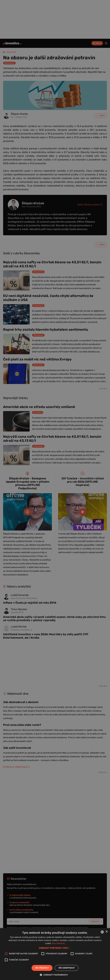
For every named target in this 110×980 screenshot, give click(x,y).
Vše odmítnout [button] (67, 968)
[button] (55, 948)
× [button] (107, 932)
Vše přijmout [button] (42, 968)
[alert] (55, 490)
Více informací (58, 943)
